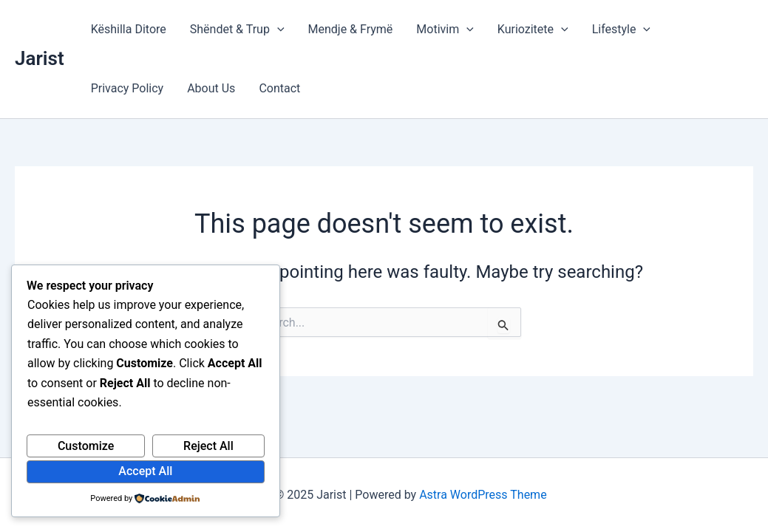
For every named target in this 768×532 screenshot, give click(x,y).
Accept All (145, 471)
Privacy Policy (128, 88)
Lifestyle (621, 30)
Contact (279, 88)
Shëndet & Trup (237, 30)
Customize (86, 446)
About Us (211, 88)
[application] (277, 30)
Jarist (40, 58)
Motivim (445, 30)
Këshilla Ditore (129, 29)
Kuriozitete (533, 30)
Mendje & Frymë (351, 29)
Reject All (208, 446)
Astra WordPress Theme (483, 495)
